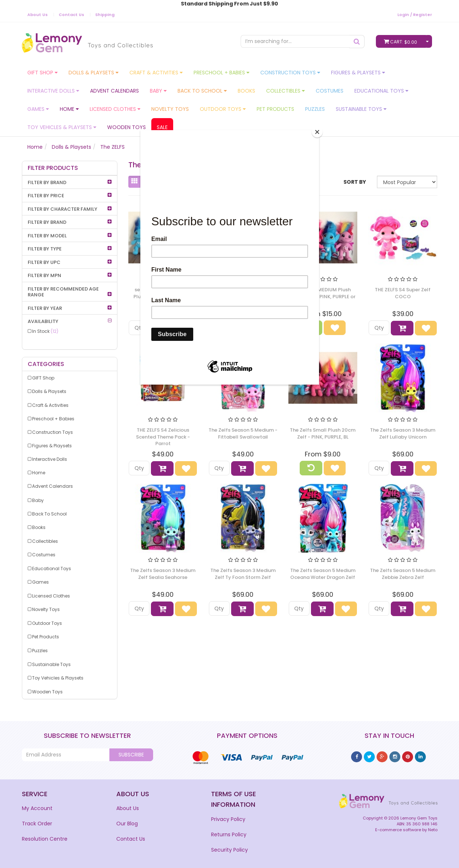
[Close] (317, 132)
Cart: (402, 41)
